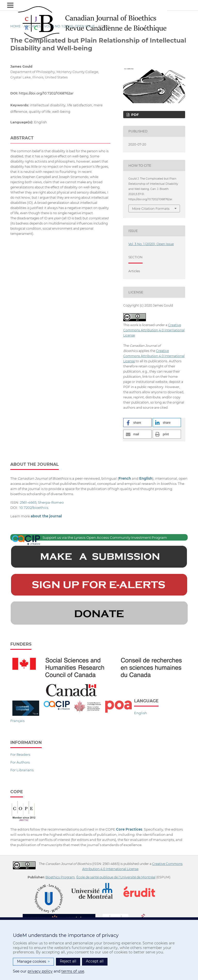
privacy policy (40, 971)
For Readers (20, 754)
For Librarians (22, 770)
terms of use (73, 971)
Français (17, 721)
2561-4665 (28, 502)
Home (15, 26)
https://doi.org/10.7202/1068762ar (46, 93)
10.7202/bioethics (34, 508)
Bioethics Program (60, 877)
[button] (137, 423)
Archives (32, 26)
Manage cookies (33, 962)
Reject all (68, 961)
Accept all (95, 961)
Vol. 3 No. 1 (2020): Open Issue (69, 26)
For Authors (20, 762)
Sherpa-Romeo (51, 502)
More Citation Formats (151, 208)
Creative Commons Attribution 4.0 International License (154, 330)
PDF (134, 115)
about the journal (46, 516)
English (141, 713)
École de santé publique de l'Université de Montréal (116, 877)
